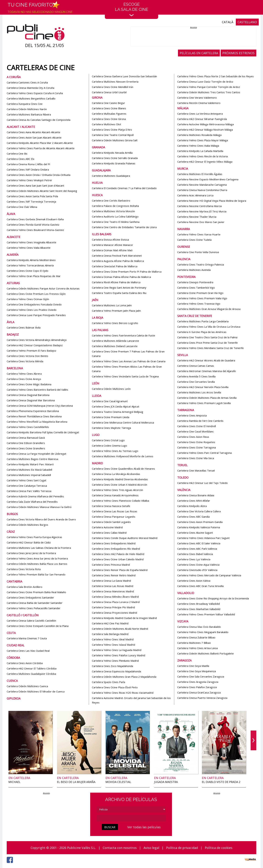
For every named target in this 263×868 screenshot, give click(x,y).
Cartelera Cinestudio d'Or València (197, 570)
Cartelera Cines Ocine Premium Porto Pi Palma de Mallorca (127, 272)
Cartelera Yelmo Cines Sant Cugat (27, 480)
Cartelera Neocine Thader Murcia (197, 217)
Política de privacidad (182, 848)
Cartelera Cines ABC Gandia (193, 517)
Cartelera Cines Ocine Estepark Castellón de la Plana (38, 626)
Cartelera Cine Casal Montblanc (196, 431)
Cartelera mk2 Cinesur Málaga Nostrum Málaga (205, 130)
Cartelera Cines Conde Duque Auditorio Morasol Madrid (125, 538)
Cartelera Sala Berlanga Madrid (110, 634)
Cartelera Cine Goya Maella (193, 666)
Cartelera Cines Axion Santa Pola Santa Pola (32, 196)
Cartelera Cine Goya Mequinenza (197, 671)
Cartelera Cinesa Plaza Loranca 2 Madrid (116, 602)
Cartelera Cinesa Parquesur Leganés (114, 517)
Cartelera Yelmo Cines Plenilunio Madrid (115, 661)
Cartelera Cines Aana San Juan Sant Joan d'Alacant (35, 186)
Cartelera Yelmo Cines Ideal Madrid (113, 639)
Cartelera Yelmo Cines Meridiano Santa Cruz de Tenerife (211, 348)
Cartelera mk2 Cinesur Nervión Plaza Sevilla (203, 387)
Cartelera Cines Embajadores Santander (30, 597)
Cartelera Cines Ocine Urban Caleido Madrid (118, 559)
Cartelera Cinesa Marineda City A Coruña (30, 88)
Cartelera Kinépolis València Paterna (199, 527)
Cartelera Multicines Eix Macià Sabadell (29, 470)
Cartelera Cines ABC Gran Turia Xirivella (200, 586)
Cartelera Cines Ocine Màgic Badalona (29, 384)
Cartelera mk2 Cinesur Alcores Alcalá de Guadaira (206, 360)
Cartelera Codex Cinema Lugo (109, 446)
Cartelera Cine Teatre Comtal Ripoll (113, 135)
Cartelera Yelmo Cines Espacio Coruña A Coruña (35, 93)
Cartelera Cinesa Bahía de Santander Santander (35, 603)
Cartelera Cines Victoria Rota (24, 569)
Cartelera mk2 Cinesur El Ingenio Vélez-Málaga (205, 162)
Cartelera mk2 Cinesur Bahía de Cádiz (29, 542)
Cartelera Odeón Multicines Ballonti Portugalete (206, 653)
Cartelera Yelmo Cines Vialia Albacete (29, 248)
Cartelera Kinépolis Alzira (192, 506)
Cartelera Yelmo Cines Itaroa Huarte (199, 234)
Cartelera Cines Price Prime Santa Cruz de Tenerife (207, 343)
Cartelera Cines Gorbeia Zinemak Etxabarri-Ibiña (35, 219)
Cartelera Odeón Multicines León (111, 389)
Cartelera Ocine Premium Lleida (111, 417)
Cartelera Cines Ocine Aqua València (198, 565)
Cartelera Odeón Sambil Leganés (111, 522)
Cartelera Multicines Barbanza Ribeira (29, 114)
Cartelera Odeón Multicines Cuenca (27, 686)
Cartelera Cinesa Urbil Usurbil (109, 92)
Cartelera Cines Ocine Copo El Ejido (28, 271)
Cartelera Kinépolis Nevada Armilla (112, 153)
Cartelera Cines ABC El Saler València (199, 543)
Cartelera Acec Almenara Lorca (195, 195)
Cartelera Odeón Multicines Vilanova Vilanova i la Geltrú (39, 507)
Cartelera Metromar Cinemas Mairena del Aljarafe (207, 371)
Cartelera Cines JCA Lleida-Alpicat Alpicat (116, 406)
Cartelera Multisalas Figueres (109, 114)
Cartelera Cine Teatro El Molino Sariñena (116, 222)
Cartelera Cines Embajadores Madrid (114, 543)
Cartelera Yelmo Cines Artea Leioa (198, 648)
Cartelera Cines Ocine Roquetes (196, 442)
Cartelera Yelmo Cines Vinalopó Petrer (29, 180)
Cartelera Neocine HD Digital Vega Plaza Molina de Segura (212, 201)
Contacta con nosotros (120, 848)
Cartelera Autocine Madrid (107, 527)
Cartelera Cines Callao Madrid (109, 533)
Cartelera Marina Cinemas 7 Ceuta (27, 638)
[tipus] (131, 809)
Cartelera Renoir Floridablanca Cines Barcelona (34, 416)
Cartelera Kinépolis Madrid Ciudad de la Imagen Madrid (124, 618)
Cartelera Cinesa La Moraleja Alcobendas (116, 474)
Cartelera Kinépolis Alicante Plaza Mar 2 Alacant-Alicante (40, 143)
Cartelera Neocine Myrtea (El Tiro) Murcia (202, 211)
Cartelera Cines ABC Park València (197, 549)
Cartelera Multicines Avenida (194, 270)
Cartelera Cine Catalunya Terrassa (27, 486)
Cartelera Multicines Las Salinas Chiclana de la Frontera (39, 548)
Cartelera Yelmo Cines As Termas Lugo (115, 451)
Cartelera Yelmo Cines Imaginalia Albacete (31, 242)
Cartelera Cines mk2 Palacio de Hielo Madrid (118, 554)
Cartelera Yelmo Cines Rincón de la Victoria (202, 156)
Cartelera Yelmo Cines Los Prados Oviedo (32, 310)
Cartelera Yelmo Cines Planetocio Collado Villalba (120, 501)
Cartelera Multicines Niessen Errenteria (115, 82)
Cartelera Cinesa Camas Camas (196, 366)
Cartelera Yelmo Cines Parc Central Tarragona (204, 453)
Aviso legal (151, 848)
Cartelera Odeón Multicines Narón (27, 109)
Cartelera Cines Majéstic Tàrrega (111, 428)
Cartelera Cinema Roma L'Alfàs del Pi (28, 164)
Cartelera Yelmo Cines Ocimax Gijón (28, 299)
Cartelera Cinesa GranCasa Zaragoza (199, 692)
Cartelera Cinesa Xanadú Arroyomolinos (115, 495)
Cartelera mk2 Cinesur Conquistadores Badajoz (35, 345)
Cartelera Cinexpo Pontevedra (195, 282)
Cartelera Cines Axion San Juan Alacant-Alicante (34, 137)
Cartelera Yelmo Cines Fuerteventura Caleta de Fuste (123, 335)
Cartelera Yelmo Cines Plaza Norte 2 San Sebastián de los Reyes (215, 76)
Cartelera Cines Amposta (192, 415)
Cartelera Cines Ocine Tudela (194, 240)
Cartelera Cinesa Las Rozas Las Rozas (115, 511)
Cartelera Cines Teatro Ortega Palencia (201, 264)
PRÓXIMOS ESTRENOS (238, 53)
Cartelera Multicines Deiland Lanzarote (115, 346)
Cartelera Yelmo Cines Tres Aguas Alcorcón (117, 490)
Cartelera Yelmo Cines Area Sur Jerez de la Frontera (37, 558)
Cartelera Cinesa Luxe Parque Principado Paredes (36, 315)
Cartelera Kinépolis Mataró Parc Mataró (30, 464)
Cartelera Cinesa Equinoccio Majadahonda (116, 671)
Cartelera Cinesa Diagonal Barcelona (28, 395)
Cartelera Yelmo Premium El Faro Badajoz (31, 351)
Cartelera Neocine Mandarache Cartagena (202, 185)
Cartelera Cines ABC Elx (21, 159)
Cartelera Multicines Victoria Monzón (113, 211)
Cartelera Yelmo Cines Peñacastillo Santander (34, 608)
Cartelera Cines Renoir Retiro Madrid (114, 575)
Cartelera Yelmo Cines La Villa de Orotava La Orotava (209, 327)
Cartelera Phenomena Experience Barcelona (33, 411)
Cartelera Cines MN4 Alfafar (194, 501)
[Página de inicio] (36, 33)
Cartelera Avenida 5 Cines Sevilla (196, 376)
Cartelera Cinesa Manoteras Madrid (113, 591)
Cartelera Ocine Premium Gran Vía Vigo (200, 293)
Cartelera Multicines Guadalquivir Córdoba (31, 674)
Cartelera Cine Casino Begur (108, 103)
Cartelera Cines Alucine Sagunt (195, 533)
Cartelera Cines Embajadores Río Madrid (116, 549)
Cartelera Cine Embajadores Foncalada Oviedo (34, 304)
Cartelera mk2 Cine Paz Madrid (110, 623)
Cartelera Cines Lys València (194, 559)
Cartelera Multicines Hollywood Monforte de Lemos (123, 456)
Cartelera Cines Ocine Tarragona (197, 447)
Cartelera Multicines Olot (107, 124)
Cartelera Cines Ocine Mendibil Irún (113, 87)
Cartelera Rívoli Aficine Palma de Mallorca (116, 282)
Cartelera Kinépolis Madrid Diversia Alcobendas (120, 479)
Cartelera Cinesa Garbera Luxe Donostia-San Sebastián (124, 76)
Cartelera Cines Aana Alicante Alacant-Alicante (33, 132)
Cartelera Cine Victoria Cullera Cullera (199, 511)
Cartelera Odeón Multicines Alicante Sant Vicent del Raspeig (42, 191)
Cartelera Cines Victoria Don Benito (27, 356)
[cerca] (131, 818)
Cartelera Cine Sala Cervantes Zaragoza (201, 676)
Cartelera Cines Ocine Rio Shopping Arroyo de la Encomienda (213, 598)
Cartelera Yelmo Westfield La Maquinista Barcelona (37, 422)
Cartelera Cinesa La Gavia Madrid (111, 581)
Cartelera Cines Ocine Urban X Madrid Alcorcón (120, 485)
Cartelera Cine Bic (17, 154)
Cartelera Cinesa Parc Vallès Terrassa (29, 491)
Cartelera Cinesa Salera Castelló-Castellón (31, 621)
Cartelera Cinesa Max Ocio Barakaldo (199, 627)
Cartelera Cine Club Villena (22, 207)
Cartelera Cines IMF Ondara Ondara (28, 170)
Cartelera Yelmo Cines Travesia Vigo (199, 304)
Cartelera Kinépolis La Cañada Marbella (200, 151)
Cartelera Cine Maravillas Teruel (196, 470)
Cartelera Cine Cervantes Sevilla (196, 382)
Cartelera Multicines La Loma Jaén (112, 305)
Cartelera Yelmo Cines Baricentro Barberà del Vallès (37, 390)
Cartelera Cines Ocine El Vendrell (197, 426)
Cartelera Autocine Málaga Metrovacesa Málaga (206, 124)
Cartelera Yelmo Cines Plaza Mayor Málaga (203, 140)
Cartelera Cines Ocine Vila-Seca (196, 458)
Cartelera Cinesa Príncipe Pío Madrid (113, 607)
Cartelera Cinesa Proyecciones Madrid (114, 613)
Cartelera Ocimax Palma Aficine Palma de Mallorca (121, 277)
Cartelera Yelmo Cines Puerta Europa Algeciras (34, 537)
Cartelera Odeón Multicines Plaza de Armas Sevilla (207, 398)
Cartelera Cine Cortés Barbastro (111, 200)
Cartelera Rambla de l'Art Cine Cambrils (200, 421)
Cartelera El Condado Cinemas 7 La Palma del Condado (124, 188)
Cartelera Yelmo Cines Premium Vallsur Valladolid (206, 614)
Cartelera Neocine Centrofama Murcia (199, 206)
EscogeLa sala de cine (132, 9)
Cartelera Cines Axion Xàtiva (194, 581)
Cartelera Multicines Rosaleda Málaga (199, 135)
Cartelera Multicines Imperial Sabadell (29, 475)
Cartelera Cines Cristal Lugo (108, 440)
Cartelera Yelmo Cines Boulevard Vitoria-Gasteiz (35, 230)
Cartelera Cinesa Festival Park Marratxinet (117, 256)
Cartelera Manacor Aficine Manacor (112, 245)
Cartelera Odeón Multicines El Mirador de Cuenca (36, 691)
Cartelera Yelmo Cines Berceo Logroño (115, 323)
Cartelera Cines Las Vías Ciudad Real (28, 651)
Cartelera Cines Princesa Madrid (111, 565)
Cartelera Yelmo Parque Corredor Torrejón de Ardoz (209, 87)
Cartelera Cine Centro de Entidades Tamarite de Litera (124, 227)
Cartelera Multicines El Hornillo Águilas (200, 174)
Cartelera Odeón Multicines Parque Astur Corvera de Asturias (43, 288)
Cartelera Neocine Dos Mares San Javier (201, 222)
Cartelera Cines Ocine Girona (109, 119)
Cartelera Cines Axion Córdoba (25, 663)
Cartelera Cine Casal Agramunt (110, 401)
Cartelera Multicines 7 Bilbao (194, 643)
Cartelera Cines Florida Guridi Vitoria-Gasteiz (33, 225)
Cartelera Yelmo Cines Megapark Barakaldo (203, 632)
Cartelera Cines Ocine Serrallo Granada (115, 158)
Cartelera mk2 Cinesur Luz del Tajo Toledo (202, 483)
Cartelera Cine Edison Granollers (26, 443)
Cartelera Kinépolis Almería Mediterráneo (31, 260)
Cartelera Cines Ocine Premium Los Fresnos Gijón (36, 294)
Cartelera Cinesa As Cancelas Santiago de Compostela (39, 120)
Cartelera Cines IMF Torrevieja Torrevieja (31, 202)
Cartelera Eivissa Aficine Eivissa (110, 240)
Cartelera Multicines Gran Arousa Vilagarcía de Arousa (209, 309)
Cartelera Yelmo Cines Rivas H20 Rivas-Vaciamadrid (123, 693)
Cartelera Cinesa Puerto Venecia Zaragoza (202, 698)
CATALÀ (228, 22)
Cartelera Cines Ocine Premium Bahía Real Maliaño (36, 592)
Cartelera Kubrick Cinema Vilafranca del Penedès (35, 496)
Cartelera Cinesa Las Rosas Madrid (113, 586)
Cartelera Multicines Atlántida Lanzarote (115, 341)
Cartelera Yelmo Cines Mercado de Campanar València (209, 575)
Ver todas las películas (144, 827)
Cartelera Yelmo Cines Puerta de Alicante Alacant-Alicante (41, 148)
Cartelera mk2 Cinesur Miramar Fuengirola (202, 119)
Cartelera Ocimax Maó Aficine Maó (112, 250)
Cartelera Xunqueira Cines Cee (25, 104)
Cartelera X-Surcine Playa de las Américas (202, 332)
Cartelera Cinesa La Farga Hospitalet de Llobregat (36, 454)
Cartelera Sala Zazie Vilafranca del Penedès (32, 502)
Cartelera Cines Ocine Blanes (109, 108)
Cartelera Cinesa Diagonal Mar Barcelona (31, 400)
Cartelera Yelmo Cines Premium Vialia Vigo (202, 298)
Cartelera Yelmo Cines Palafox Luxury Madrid (119, 655)
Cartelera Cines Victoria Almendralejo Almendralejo (37, 340)
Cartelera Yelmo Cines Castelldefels (28, 427)
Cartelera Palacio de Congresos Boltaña (115, 206)
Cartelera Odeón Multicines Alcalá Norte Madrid (120, 629)
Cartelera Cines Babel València (195, 554)
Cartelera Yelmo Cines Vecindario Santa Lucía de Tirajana (125, 376)
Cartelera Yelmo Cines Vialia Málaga (198, 146)
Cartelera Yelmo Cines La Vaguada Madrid (117, 650)
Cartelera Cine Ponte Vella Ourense (198, 252)
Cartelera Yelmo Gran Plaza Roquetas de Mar (34, 276)
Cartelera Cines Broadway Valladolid (199, 604)
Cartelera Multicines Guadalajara (111, 176)
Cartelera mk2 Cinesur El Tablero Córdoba (32, 668)
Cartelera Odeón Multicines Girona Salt (115, 140)
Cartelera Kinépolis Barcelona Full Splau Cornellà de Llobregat (43, 432)
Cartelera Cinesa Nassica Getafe (111, 506)
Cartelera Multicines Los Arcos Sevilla (199, 392)
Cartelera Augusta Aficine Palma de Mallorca (118, 261)
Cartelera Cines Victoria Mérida (25, 361)
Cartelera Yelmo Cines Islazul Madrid (114, 645)
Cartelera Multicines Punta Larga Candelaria (203, 321)
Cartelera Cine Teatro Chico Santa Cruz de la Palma (207, 337)
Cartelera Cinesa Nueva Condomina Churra (202, 190)
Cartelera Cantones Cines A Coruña (27, 82)
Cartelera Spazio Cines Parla (109, 682)
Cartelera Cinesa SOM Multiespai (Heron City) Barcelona (40, 406)
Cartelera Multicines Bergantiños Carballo (31, 98)
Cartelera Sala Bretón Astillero (25, 587)
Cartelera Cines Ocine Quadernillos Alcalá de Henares (123, 469)
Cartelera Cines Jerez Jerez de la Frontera (31, 553)
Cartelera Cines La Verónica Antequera (200, 114)
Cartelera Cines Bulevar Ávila (24, 327)
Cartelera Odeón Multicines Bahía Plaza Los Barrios (37, 564)
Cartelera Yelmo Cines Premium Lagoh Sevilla (204, 403)
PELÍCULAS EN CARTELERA (199, 53)
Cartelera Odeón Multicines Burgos (27, 525)
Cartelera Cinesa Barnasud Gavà (26, 438)
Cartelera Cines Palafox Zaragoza (197, 687)
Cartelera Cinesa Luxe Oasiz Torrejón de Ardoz (205, 82)
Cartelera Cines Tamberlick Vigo (196, 288)
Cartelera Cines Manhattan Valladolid (199, 609)
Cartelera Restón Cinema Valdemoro (199, 103)
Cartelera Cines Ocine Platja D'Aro (112, 130)
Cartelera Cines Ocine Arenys (24, 379)
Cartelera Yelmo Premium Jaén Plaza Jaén (116, 311)
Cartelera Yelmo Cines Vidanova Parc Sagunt (203, 538)
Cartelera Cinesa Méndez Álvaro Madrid (115, 597)
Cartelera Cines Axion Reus (193, 437)
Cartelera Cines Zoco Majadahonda (112, 666)
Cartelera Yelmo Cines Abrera (24, 374)
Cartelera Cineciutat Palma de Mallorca (115, 266)
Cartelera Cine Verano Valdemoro (197, 98)
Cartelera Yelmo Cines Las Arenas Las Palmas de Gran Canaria (129, 361)
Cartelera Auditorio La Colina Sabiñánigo (115, 216)
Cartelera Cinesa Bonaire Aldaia (196, 495)
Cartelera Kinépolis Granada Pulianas (114, 163)
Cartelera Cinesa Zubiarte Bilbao (196, 637)
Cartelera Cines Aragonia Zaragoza (198, 682)
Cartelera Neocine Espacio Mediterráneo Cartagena (208, 179)
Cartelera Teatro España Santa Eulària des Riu (119, 293)
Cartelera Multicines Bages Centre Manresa (32, 459)
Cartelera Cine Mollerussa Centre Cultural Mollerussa (123, 422)
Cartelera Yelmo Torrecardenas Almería (30, 265)
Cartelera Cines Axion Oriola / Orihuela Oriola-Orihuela (39, 175)
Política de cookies (219, 848)
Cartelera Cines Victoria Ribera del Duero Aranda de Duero (41, 519)
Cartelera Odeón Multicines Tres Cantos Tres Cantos (209, 92)
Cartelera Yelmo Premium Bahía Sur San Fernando (36, 574)
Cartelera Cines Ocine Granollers (26, 448)
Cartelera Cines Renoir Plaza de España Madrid (120, 570)
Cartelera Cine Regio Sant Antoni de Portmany (119, 288)
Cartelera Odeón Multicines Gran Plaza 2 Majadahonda (124, 677)
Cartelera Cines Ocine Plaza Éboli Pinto (115, 687)
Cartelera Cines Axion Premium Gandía (200, 522)
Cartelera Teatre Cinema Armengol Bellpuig (118, 412)
